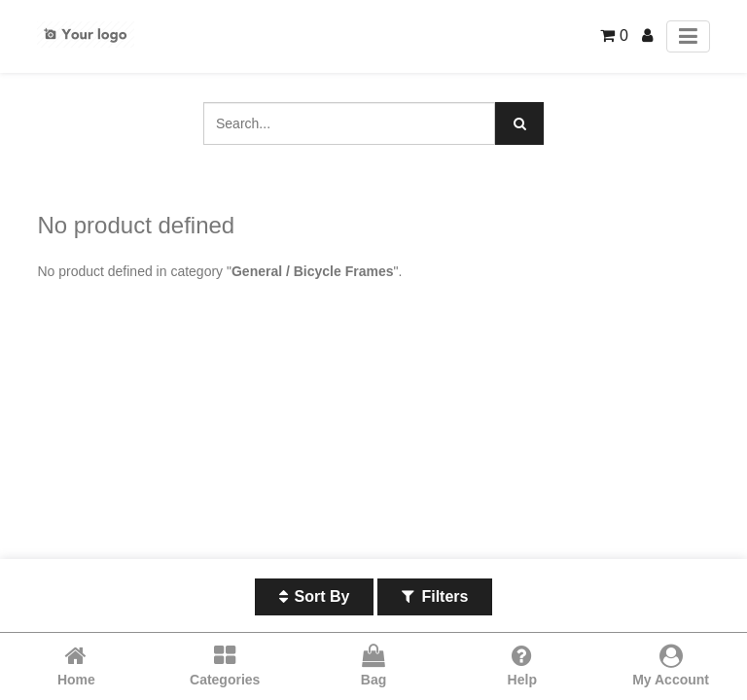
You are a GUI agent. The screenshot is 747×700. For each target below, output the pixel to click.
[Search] (519, 123)
